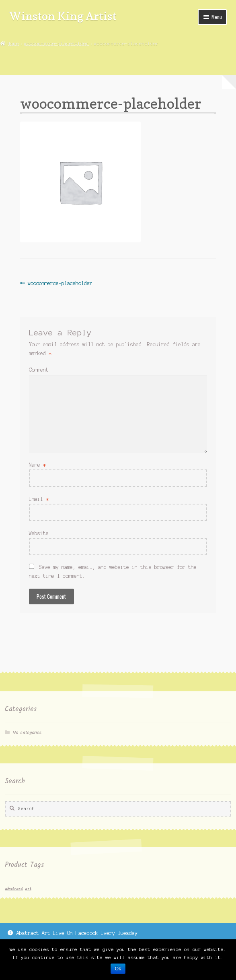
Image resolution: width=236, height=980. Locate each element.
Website (39, 533)
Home (13, 43)
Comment (39, 370)
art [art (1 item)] (28, 889)
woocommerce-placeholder (56, 43)
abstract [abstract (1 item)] (14, 889)
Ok (118, 969)
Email (39, 499)
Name (37, 465)
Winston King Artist (63, 16)
